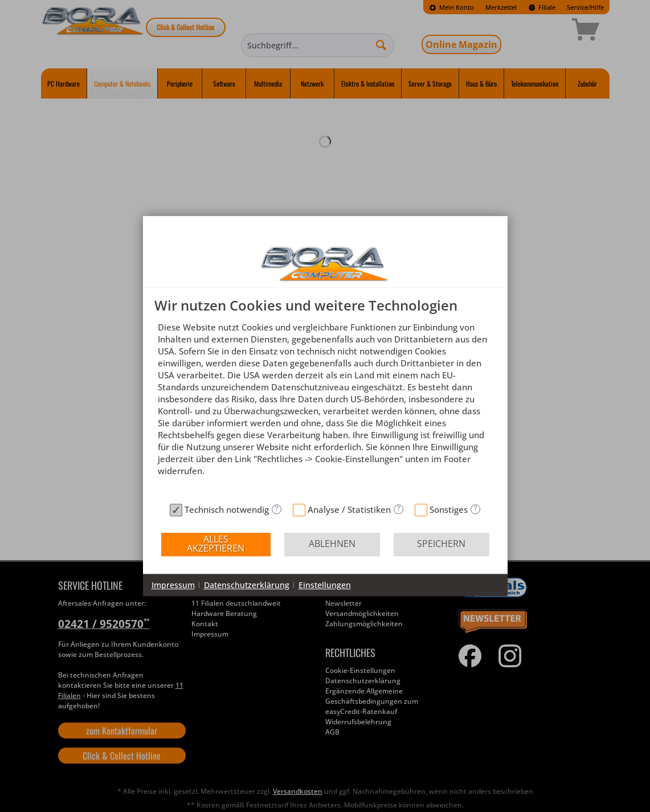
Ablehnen (332, 544)
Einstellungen (325, 585)
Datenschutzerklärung (247, 585)
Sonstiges (449, 509)
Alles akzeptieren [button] (216, 544)
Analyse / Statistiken (349, 509)
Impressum (173, 585)
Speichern (441, 544)
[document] (325, 398)
